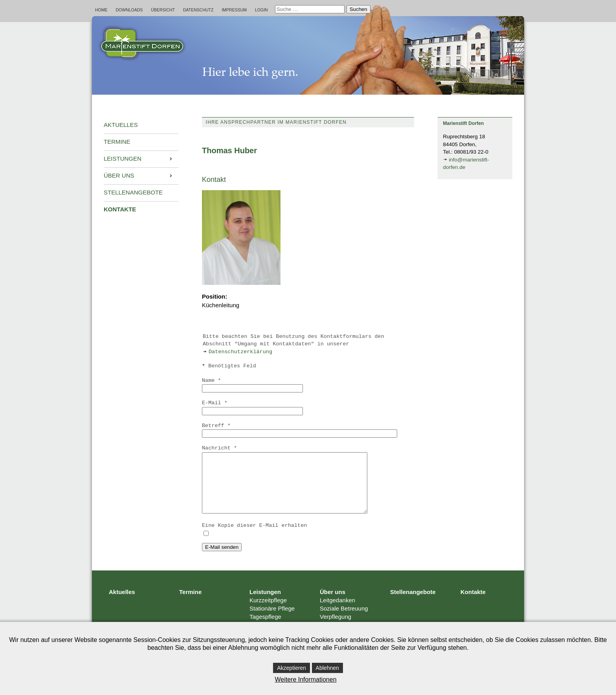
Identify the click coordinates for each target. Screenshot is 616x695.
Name (212, 381)
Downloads (129, 10)
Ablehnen (327, 668)
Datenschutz (198, 10)
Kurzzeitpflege (268, 612)
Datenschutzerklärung (240, 352)
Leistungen (265, 604)
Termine (190, 604)
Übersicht (163, 10)
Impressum (234, 10)
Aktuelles (122, 604)
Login (261, 10)
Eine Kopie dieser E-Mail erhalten (254, 537)
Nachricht (219, 448)
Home (101, 10)
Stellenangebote (413, 604)
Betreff (216, 426)
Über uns (333, 604)
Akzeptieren (291, 668)
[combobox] (310, 9)
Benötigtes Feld (229, 366)
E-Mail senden (222, 559)
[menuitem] (141, 125)
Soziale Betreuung (344, 620)
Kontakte (473, 604)
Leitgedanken (337, 612)
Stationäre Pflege (272, 620)
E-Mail (215, 403)
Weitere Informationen (305, 679)
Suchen (358, 9)
